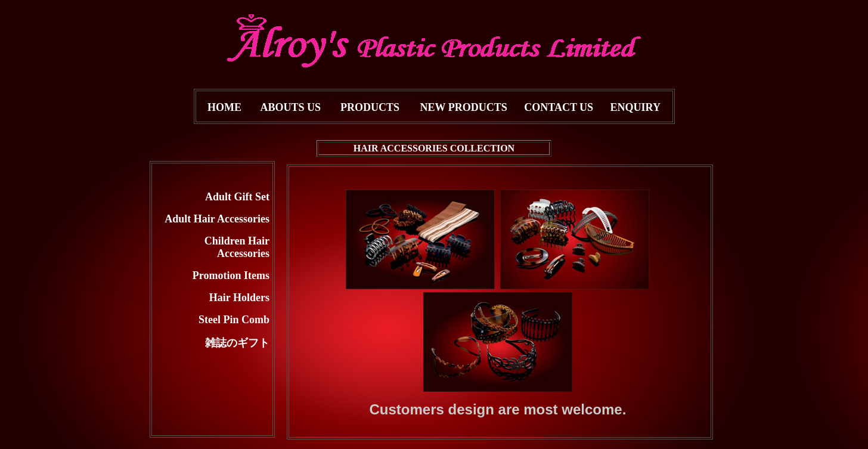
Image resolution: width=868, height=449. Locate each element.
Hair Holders (239, 298)
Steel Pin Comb (234, 320)
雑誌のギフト (237, 343)
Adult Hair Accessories (217, 219)
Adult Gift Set (237, 197)
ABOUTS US (291, 107)
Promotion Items (231, 275)
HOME (224, 107)
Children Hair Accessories (237, 247)
